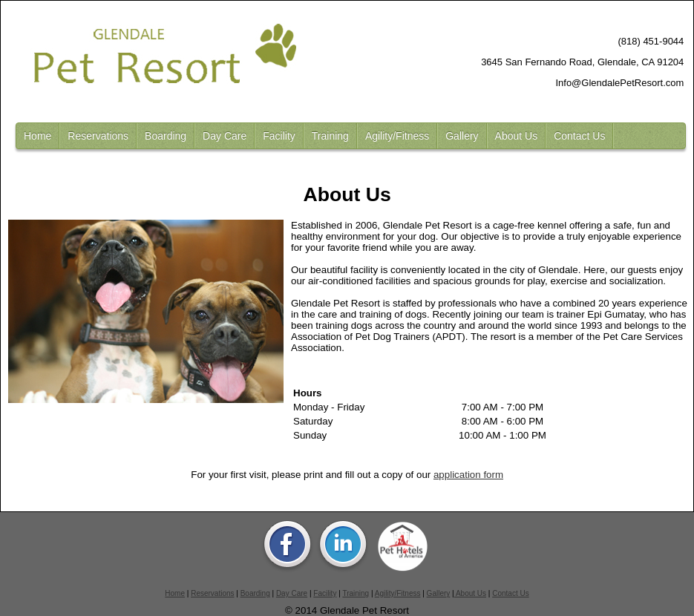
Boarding (166, 136)
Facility (279, 136)
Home (37, 136)
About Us (517, 136)
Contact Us (579, 136)
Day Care (225, 136)
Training (330, 136)
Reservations (98, 136)
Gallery (462, 136)
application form (468, 475)
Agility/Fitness (397, 136)
